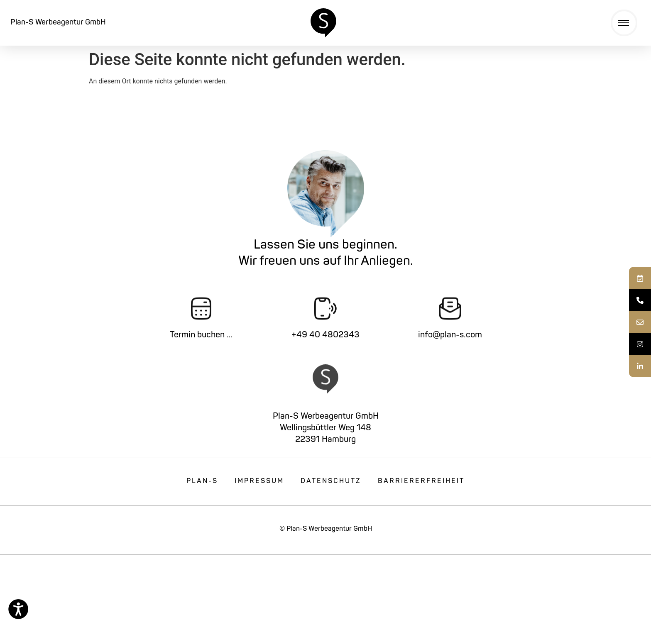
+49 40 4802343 (325, 335)
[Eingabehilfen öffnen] (18, 609)
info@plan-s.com (450, 335)
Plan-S (202, 481)
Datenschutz (331, 481)
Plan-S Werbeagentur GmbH (58, 23)
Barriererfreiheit (421, 481)
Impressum (259, 481)
